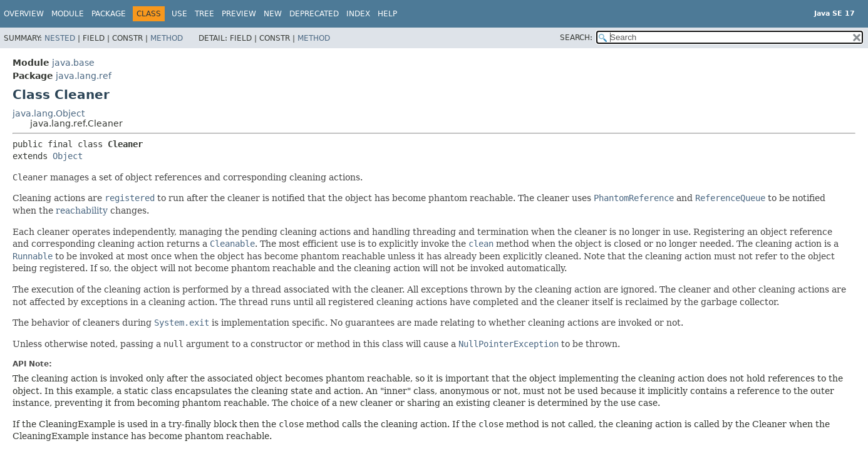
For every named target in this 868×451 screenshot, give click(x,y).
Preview (239, 14)
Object (68, 156)
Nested (60, 38)
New (273, 14)
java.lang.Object (49, 113)
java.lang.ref (84, 76)
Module (68, 14)
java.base (73, 63)
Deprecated (314, 14)
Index (358, 14)
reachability (82, 210)
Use (179, 14)
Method (167, 38)
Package (109, 14)
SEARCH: (576, 38)
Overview (24, 14)
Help (387, 14)
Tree (204, 14)
